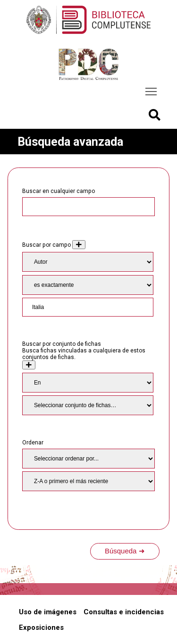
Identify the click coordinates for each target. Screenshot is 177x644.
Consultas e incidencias (124, 612)
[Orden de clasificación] (88, 481)
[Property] (88, 262)
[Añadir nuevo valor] (79, 245)
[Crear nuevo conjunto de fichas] (29, 365)
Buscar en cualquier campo (59, 191)
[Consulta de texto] (88, 307)
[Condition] (88, 383)
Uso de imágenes (48, 612)
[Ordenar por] (88, 459)
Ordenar (33, 443)
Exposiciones (41, 627)
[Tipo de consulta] (88, 285)
